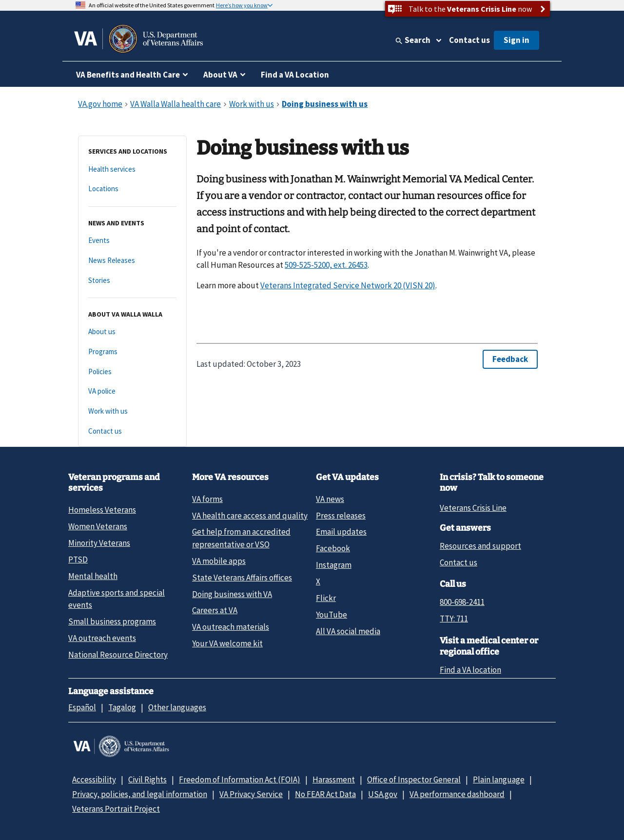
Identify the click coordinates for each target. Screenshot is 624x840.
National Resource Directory (118, 655)
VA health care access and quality (250, 516)
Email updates (341, 532)
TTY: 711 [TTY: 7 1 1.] (454, 619)
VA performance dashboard (457, 794)
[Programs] (132, 352)
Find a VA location (470, 670)
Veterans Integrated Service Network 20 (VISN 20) (348, 285)
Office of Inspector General (414, 780)
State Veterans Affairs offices (242, 578)
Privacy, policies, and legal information (140, 794)
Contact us (469, 40)
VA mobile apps (219, 561)
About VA (220, 75)
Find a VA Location (295, 75)
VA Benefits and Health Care (128, 75)
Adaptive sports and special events (117, 599)
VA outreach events (102, 638)
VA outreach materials (231, 627)
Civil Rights (147, 780)
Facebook (333, 548)
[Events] (132, 241)
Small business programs (112, 621)
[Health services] (132, 170)
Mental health (93, 576)
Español (82, 707)
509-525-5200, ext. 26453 (326, 265)
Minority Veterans (99, 543)
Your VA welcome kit (227, 643)
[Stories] (132, 281)
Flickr (326, 598)
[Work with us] (132, 411)
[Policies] (132, 372)
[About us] (132, 332)
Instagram (334, 565)
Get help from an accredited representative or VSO (241, 538)
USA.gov (383, 794)
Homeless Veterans (102, 510)
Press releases (341, 516)
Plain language (499, 780)
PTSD (78, 560)
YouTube (331, 615)
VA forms (207, 499)
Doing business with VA (232, 594)
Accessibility (94, 780)
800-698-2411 (462, 602)
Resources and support (480, 546)
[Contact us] (132, 431)
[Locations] (132, 189)
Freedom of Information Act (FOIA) (240, 780)
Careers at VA (215, 610)
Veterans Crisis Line (473, 508)
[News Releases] (132, 261)
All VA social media (348, 631)
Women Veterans (98, 526)
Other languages (177, 707)
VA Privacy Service (251, 794)
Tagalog (122, 707)
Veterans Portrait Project (116, 809)
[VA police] (132, 391)
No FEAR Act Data (325, 794)
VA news (330, 499)
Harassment (334, 780)
